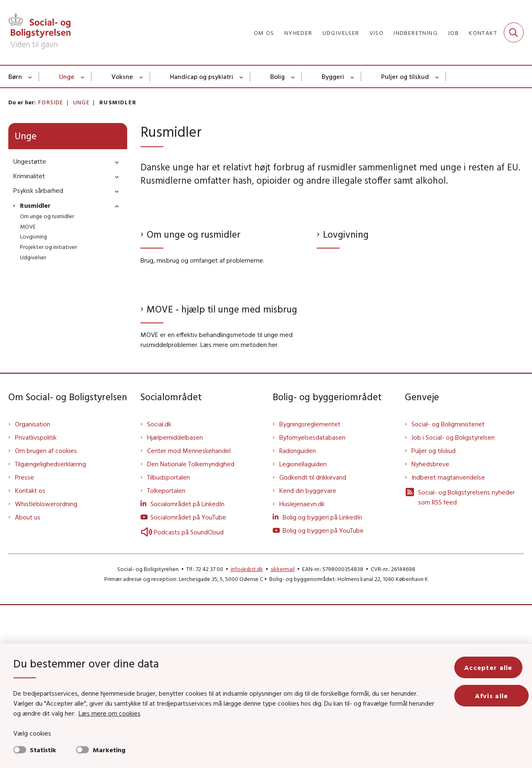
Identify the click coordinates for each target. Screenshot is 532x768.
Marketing (109, 750)
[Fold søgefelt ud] (514, 32)
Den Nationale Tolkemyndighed (191, 627)
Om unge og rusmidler (194, 316)
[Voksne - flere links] (142, 76)
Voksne (122, 76)
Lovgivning (346, 316)
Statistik (43, 750)
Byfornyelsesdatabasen (312, 600)
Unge (67, 76)
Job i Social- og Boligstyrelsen (453, 600)
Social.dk (159, 587)
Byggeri (333, 76)
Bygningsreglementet (310, 587)
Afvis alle (495, 696)
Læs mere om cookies (100, 713)
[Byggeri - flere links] (353, 76)
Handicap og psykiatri (202, 76)
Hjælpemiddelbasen (175, 600)
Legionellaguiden (303, 627)
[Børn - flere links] (31, 76)
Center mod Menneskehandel (189, 613)
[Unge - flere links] (83, 76)
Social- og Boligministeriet (448, 587)
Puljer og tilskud (405, 76)
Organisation (33, 587)
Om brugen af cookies (46, 613)
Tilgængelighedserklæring (50, 627)
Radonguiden (298, 613)
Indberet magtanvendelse (448, 640)
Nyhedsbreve (430, 627)
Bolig (277, 76)
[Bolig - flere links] (293, 76)
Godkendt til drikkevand (313, 640)
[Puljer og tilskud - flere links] (437, 76)
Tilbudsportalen (169, 640)
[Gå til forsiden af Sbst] (39, 32)
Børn (15, 76)
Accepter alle (495, 667)
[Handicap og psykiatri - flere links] (242, 76)
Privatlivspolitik (36, 600)
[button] (115, 162)
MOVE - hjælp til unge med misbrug (222, 471)
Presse (25, 640)
